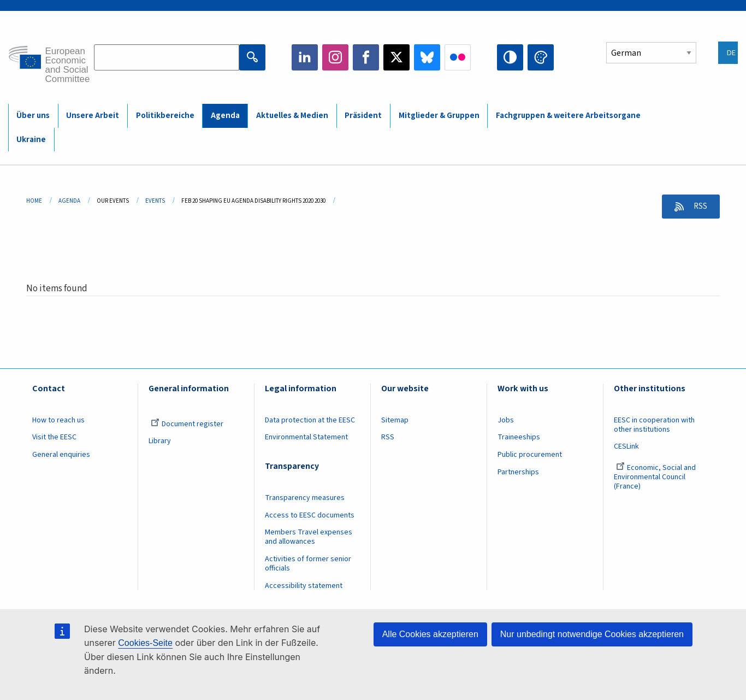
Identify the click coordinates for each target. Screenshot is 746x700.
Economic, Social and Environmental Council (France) (655, 477)
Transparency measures (305, 498)
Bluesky (427, 57)
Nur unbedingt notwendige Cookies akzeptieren (592, 634)
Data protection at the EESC (310, 420)
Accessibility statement (304, 586)
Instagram (335, 57)
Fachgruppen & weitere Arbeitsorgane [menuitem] (568, 116)
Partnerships (518, 472)
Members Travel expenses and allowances (309, 537)
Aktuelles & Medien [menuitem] (292, 116)
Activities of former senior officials (308, 564)
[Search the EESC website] (167, 57)
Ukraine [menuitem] (31, 140)
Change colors (541, 57)
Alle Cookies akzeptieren (430, 634)
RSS (698, 207)
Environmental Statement (306, 437)
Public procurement (530, 455)
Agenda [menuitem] (225, 116)
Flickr (458, 57)
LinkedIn (305, 57)
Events (155, 201)
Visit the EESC (54, 437)
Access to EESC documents (310, 515)
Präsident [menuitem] (363, 116)
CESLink (626, 446)
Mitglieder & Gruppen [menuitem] (439, 116)
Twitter (396, 57)
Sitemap (395, 420)
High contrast (510, 57)
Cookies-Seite (145, 643)
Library (160, 441)
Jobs (506, 420)
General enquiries (61, 455)
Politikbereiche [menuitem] (165, 116)
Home (34, 201)
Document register (187, 424)
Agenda (69, 201)
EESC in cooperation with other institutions (654, 425)
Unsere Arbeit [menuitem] (93, 116)
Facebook (366, 57)
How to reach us (58, 420)
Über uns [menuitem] (33, 116)
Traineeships (519, 437)
